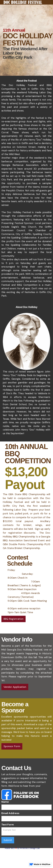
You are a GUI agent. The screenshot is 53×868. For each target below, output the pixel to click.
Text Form (8, 825)
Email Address (10, 813)
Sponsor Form (12, 746)
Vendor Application (15, 687)
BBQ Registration (13, 619)
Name (5, 802)
